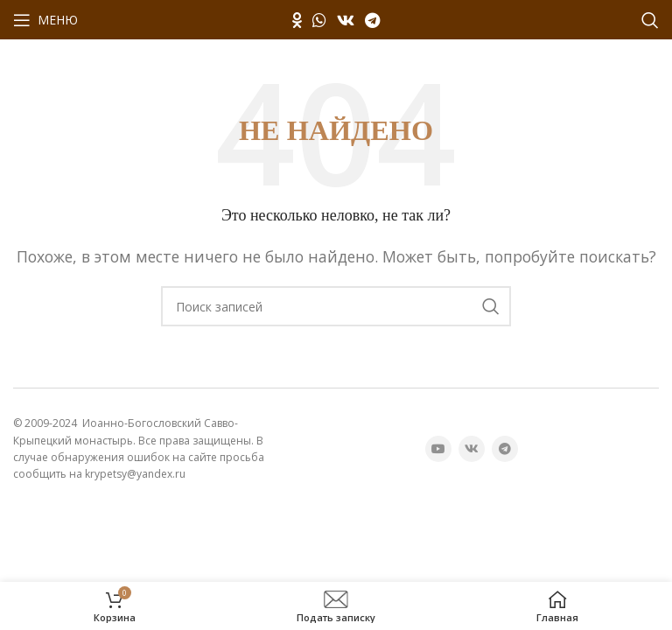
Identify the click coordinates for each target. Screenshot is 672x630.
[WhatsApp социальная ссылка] (319, 20)
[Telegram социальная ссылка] (372, 20)
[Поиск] (650, 20)
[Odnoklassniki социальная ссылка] (297, 20)
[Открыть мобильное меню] (45, 20)
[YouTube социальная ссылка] (438, 449)
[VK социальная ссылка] (346, 20)
